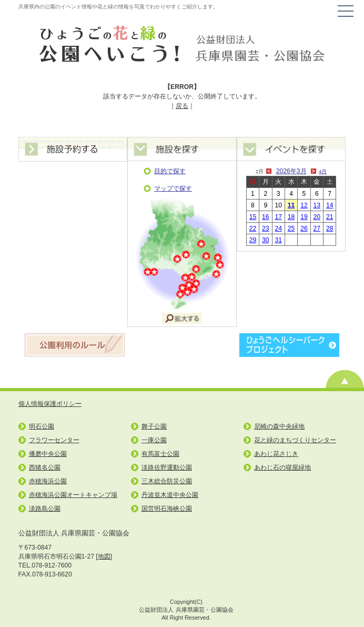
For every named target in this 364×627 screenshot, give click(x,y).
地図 (104, 556)
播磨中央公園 (48, 454)
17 (278, 217)
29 (253, 240)
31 (278, 240)
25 (291, 228)
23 (266, 228)
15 (253, 217)
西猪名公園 (45, 467)
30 (266, 240)
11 (291, 205)
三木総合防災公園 (167, 481)
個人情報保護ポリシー (50, 404)
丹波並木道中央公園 (170, 495)
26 (304, 228)
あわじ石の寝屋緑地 (282, 467)
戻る (182, 106)
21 (330, 217)
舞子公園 (154, 426)
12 (304, 205)
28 (330, 228)
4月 (323, 171)
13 (317, 205)
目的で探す (170, 171)
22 (253, 228)
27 (317, 228)
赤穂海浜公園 (48, 481)
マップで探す (173, 188)
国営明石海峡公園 (167, 509)
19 (304, 217)
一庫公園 (154, 440)
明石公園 (42, 426)
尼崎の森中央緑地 (279, 426)
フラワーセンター (54, 440)
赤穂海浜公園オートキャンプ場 (73, 495)
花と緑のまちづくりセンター (295, 440)
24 (278, 228)
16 (266, 217)
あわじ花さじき (276, 454)
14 (330, 205)
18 (291, 217)
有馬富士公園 (160, 454)
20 (317, 217)
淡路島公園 (45, 509)
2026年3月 (291, 171)
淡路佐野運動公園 (167, 467)
